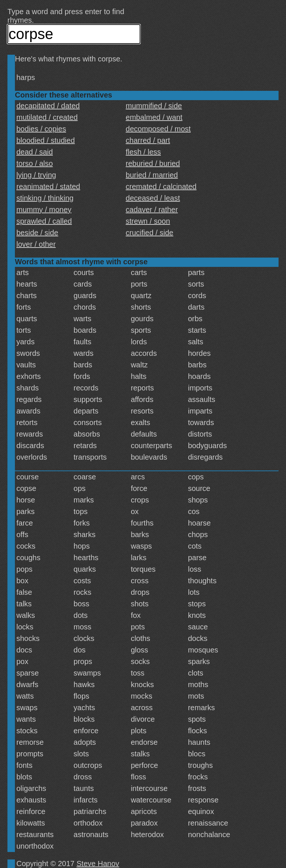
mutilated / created (47, 117)
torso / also (35, 163)
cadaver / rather (152, 210)
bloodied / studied (46, 140)
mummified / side (154, 106)
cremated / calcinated (161, 186)
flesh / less (143, 152)
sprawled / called (44, 221)
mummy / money (44, 210)
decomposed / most (158, 129)
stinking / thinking (45, 198)
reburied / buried (153, 163)
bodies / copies (41, 129)
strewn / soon (148, 221)
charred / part (148, 140)
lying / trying (36, 175)
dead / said (35, 152)
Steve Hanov (98, 864)
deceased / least (153, 198)
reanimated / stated (48, 186)
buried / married (152, 175)
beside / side (37, 233)
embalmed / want (154, 117)
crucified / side (150, 233)
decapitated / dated (48, 106)
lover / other (36, 244)
